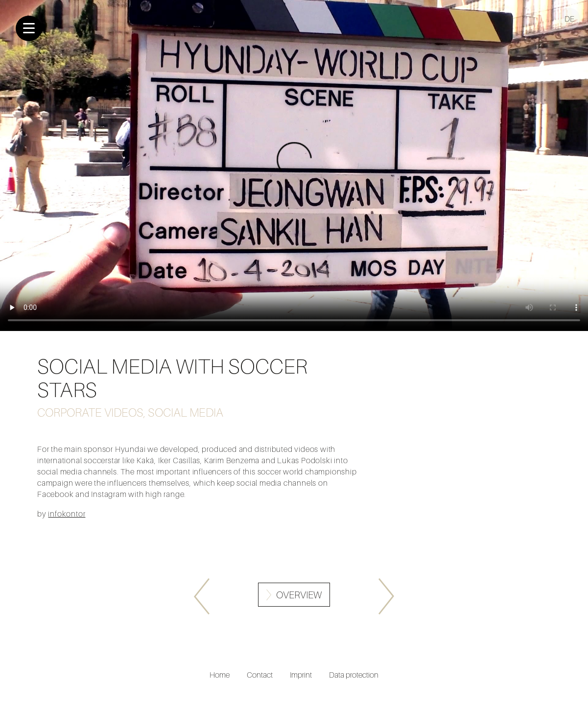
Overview (299, 595)
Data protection (354, 675)
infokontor (67, 514)
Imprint (301, 675)
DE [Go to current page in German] (569, 19)
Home (220, 675)
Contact (260, 675)
